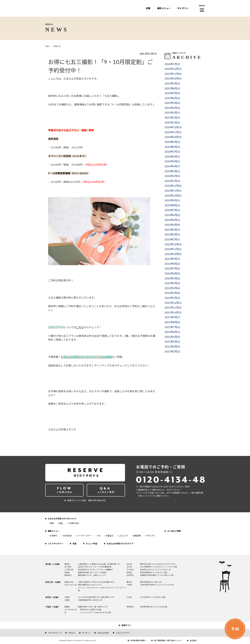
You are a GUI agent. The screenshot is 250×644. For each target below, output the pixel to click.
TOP (47, 46)
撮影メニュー (164, 8)
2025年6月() (172, 98)
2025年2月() (172, 117)
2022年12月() (173, 244)
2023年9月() (172, 200)
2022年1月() (172, 298)
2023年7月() (172, 210)
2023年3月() (172, 230)
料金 (61, 523)
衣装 (74, 544)
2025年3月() (172, 113)
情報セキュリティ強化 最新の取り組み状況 (86, 500)
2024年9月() (172, 142)
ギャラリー (183, 8)
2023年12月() (173, 186)
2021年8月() (172, 322)
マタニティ (150, 536)
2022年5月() (172, 278)
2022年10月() (173, 254)
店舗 (148, 8)
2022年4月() (172, 283)
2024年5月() (172, 161)
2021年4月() (172, 342)
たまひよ (72, 633)
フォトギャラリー (55, 544)
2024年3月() (172, 171)
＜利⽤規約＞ (176, 493)
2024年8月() (172, 147)
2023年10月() (173, 195)
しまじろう (123, 536)
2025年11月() (173, 74)
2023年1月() (172, 239)
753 (99, 536)
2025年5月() (172, 103)
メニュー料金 (92, 544)
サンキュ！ (86, 633)
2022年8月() (172, 264)
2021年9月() (172, 317)
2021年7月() (172, 327)
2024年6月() (172, 156)
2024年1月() (172, 181)
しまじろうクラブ (123, 633)
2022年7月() (172, 268)
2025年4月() (172, 108)
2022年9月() (172, 259)
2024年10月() (173, 137)
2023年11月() (173, 191)
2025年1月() (172, 122)
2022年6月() (172, 273)
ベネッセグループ (55, 633)
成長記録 (137, 536)
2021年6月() (172, 332)
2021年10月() (173, 312)
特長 (52, 523)
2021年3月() (172, 346)
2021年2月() (172, 351)
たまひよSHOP (103, 633)
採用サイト (126, 625)
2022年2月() (172, 293)
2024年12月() (173, 127)
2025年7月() (172, 93)
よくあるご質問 (174, 531)
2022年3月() (172, 288)
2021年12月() (173, 303)
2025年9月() (172, 83)
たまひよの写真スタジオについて (62, 519)
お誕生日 (109, 536)
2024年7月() (172, 152)
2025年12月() (173, 69)
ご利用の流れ (74, 523)
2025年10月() (173, 78)
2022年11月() (173, 249)
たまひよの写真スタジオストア (120, 544)
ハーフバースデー (84, 536)
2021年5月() (172, 337)
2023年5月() (172, 220)
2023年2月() (172, 234)
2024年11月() (173, 132)
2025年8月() (172, 88)
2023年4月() (172, 225)
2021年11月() (173, 307)
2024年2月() (172, 176)
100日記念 (67, 536)
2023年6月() (172, 215)
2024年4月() (172, 166)
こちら (80, 327)
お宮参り (54, 536)
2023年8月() (172, 205)
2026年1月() (172, 64)
